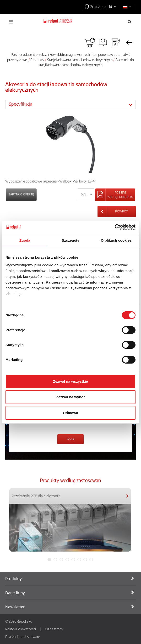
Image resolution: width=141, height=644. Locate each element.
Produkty (37, 60)
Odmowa (70, 413)
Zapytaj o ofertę (21, 194)
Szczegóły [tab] (70, 240)
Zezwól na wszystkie (70, 381)
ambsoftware (30, 637)
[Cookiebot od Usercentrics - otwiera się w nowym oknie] (115, 227)
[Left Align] (115, 195)
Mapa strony (54, 629)
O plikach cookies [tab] (116, 240)
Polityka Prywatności (21, 629)
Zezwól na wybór (70, 397)
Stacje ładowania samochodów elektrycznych (80, 60)
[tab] (70, 104)
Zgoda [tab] (25, 240)
